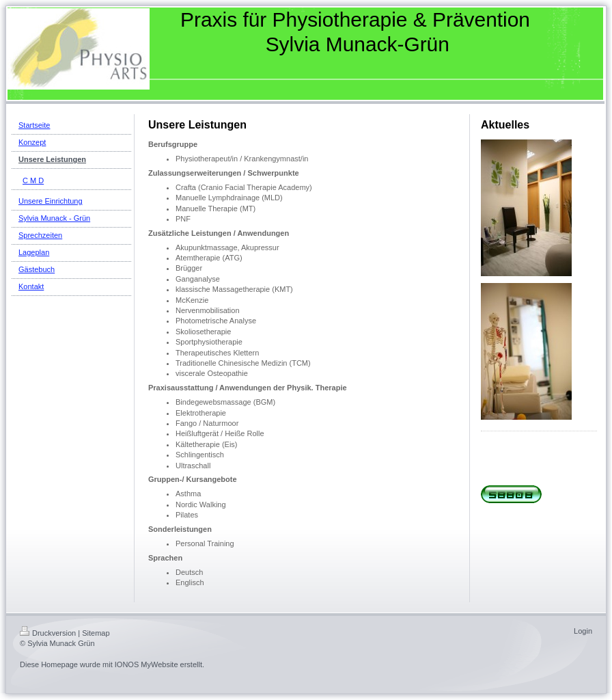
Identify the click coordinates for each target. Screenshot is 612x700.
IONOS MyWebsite (147, 664)
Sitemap (96, 633)
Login (583, 631)
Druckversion (48, 633)
